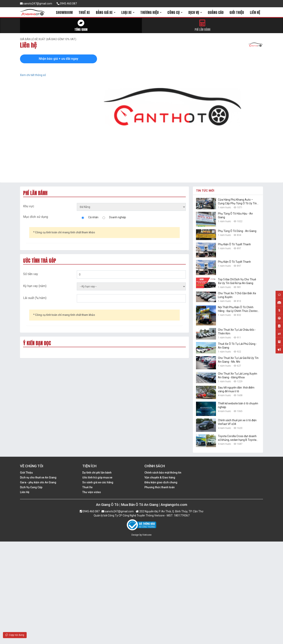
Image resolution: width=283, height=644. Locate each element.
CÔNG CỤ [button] (175, 12)
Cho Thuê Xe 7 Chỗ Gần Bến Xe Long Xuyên (237, 295)
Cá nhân (93, 217)
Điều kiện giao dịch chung (161, 482)
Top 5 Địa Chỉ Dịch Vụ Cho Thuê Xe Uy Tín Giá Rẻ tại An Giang (237, 281)
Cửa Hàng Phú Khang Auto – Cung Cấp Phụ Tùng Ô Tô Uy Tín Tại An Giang (237, 202)
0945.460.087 (67, 4)
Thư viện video (92, 492)
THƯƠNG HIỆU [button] (151, 12)
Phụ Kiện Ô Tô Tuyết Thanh (234, 244)
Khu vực (29, 206)
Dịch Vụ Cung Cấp (31, 487)
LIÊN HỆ (255, 12)
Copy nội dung (15, 635)
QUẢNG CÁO (216, 12)
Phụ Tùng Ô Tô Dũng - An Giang (237, 231)
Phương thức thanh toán (160, 487)
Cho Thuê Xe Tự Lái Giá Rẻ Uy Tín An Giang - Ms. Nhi (238, 360)
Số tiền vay (31, 274)
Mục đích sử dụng (36, 217)
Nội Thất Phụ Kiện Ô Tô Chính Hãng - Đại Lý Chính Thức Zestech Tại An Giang (239, 309)
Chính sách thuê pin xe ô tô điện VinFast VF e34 (237, 422)
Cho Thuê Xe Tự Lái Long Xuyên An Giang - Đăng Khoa (238, 375)
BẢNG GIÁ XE (106, 12)
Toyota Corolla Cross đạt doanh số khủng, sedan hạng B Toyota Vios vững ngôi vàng (237, 438)
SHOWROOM (64, 12)
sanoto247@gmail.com (36, 4)
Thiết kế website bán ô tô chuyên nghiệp (238, 405)
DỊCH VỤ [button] (195, 12)
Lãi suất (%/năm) (35, 298)
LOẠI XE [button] (128, 12)
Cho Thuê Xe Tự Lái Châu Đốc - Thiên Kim (237, 332)
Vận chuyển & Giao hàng (160, 477)
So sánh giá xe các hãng (98, 482)
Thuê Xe (87, 487)
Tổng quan (81, 26)
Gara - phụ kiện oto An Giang (38, 482)
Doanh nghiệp (118, 217)
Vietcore (147, 535)
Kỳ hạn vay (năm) (35, 286)
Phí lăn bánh (203, 26)
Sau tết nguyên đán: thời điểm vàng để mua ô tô (236, 389)
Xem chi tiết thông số (33, 75)
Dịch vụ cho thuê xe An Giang (38, 477)
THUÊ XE (84, 12)
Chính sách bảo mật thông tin (163, 473)
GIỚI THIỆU (237, 12)
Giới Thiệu (26, 473)
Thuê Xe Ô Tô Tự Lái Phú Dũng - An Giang (237, 346)
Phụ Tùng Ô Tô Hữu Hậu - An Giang (235, 215)
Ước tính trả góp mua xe (97, 477)
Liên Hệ (25, 492)
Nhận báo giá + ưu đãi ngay (59, 59)
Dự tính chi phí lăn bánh (97, 473)
